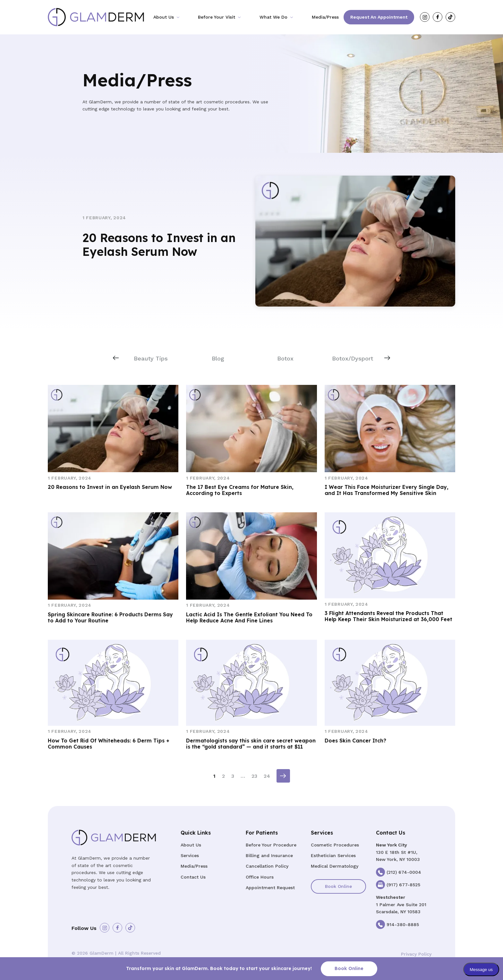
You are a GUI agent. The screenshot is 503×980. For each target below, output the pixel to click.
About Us (164, 17)
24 (267, 776)
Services (190, 855)
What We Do (273, 17)
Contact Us (193, 877)
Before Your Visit (217, 17)
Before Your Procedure (271, 845)
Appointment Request (270, 888)
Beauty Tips (151, 358)
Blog (218, 358)
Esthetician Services (333, 855)
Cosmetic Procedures (335, 845)
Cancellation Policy (267, 866)
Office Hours (260, 877)
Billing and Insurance (269, 855)
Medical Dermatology (335, 866)
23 (254, 776)
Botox (285, 358)
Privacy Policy (416, 954)
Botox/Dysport (353, 358)
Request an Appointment (379, 17)
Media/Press (325, 17)
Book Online (338, 886)
